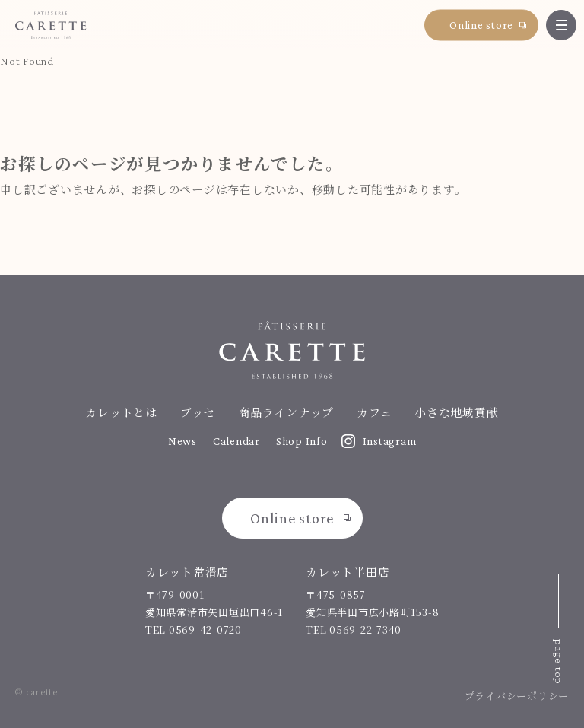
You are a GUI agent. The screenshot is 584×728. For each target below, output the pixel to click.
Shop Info (302, 441)
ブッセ (198, 412)
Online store (481, 24)
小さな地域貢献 (456, 412)
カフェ (374, 412)
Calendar (236, 441)
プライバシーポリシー (517, 696)
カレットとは (121, 412)
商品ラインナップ (286, 412)
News (182, 441)
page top (559, 662)
